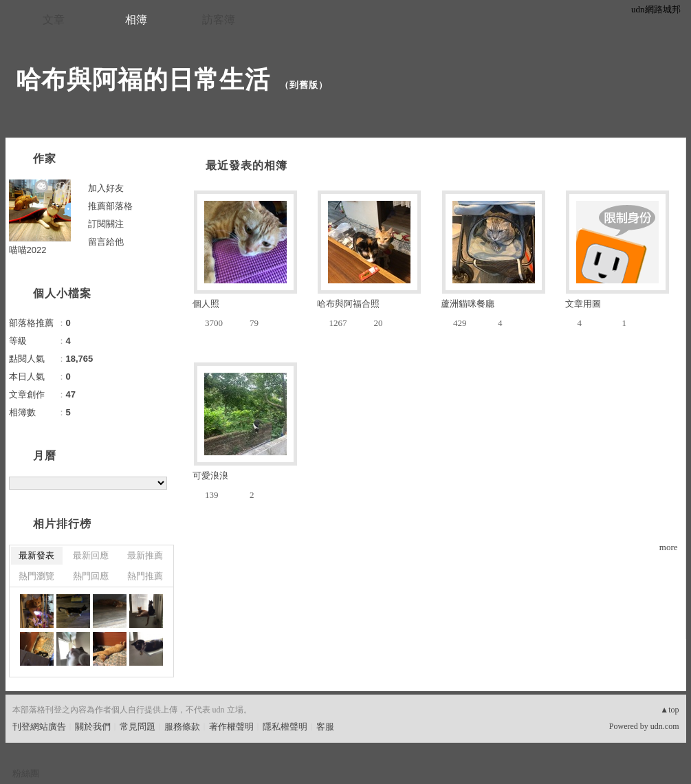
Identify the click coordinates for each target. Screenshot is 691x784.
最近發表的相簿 (246, 165)
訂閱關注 (106, 224)
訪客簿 (219, 20)
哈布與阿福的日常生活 (143, 79)
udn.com (665, 726)
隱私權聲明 (285, 727)
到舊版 (304, 85)
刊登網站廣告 (39, 727)
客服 (325, 727)
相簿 (136, 20)
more (669, 547)
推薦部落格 (110, 206)
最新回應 (91, 555)
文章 (54, 20)
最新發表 (36, 555)
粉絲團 (26, 773)
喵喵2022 (28, 250)
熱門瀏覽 (36, 576)
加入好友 (106, 188)
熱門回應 (91, 576)
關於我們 (93, 727)
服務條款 (182, 727)
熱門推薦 (145, 576)
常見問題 (138, 727)
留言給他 (106, 242)
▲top (669, 710)
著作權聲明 (231, 727)
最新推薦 (145, 555)
